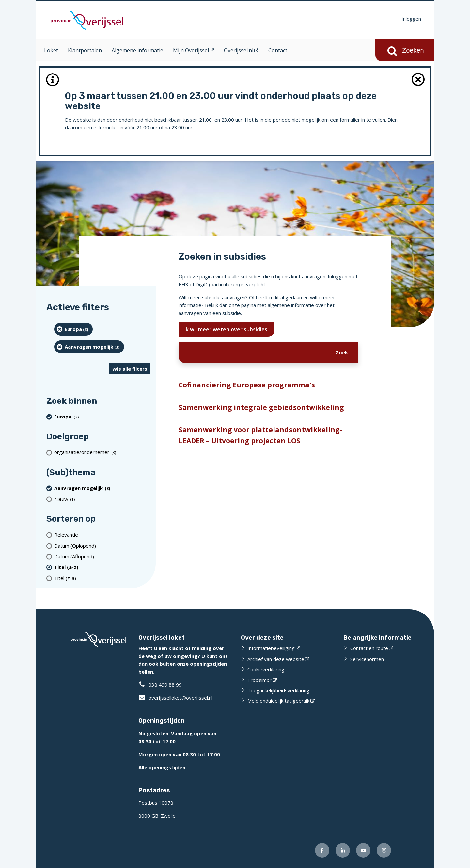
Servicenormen (367, 659)
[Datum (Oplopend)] (102, 545)
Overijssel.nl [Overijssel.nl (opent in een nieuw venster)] (239, 50)
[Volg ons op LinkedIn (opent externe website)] (343, 850)
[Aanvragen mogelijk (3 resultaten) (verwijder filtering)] (89, 347)
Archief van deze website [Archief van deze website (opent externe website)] (276, 659)
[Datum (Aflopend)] (102, 556)
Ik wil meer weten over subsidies (227, 329)
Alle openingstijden (162, 767)
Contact (278, 50)
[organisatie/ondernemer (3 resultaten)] (102, 452)
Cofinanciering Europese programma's (247, 385)
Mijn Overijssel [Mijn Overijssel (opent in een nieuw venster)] (191, 50)
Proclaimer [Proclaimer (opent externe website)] (259, 680)
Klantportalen (85, 50)
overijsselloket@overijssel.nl (175, 698)
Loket (51, 50)
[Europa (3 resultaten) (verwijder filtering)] (73, 329)
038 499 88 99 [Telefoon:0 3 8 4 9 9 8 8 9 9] (165, 685)
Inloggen (411, 19)
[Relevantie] (102, 535)
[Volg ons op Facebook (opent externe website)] (322, 850)
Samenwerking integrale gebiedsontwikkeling (261, 407)
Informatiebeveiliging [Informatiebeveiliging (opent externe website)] (271, 648)
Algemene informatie (137, 50)
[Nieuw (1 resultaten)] (102, 499)
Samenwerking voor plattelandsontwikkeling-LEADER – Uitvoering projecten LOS (260, 435)
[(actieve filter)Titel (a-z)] (102, 567)
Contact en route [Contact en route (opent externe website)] (369, 648)
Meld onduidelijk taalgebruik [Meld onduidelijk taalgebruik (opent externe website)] (278, 701)
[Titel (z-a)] (102, 578)
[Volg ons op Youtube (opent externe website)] (363, 850)
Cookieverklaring (266, 669)
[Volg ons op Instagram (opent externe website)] (384, 850)
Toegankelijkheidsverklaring (278, 690)
